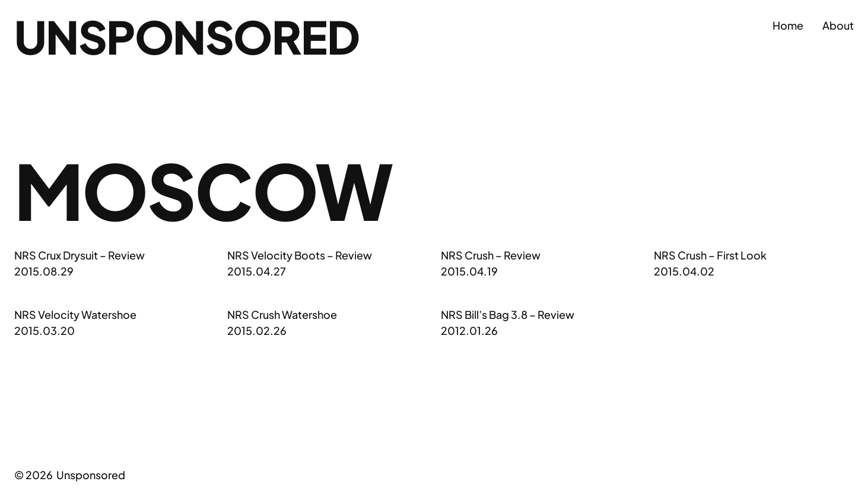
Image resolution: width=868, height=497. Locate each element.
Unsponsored (187, 36)
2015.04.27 (257, 271)
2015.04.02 (684, 271)
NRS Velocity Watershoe (75, 314)
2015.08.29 (44, 271)
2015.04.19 (469, 271)
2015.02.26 (257, 330)
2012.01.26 (469, 330)
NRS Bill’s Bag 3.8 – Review (508, 314)
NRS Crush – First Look (710, 255)
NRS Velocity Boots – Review (300, 255)
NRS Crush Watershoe (282, 314)
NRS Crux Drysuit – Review (80, 255)
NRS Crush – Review (491, 255)
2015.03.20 (44, 330)
